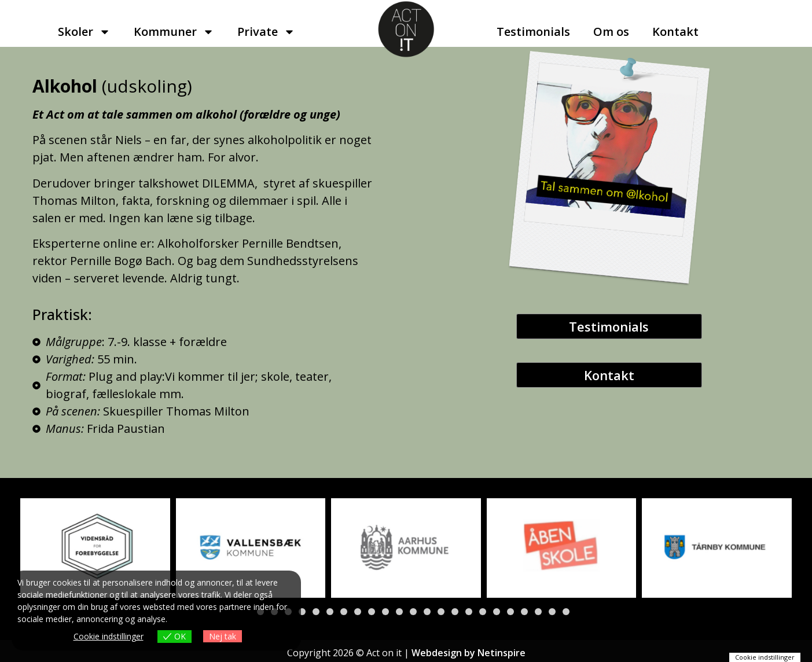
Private (266, 32)
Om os (611, 32)
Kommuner (174, 32)
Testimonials (533, 32)
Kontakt (675, 32)
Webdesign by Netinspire (469, 653)
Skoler (84, 32)
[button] (302, 612)
